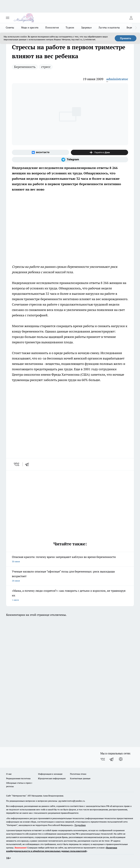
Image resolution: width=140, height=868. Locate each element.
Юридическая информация (52, 778)
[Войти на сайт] (131, 18)
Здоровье (86, 28)
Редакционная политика (18, 778)
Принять (126, 38)
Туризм (70, 28)
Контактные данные (80, 778)
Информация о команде (50, 774)
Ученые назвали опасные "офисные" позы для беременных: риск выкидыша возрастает (70, 576)
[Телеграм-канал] (70, 160)
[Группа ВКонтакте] (41, 152)
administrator (117, 79)
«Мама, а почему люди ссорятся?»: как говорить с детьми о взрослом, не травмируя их (70, 596)
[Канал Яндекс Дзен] (99, 152)
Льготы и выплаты (109, 28)
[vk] (17, 464)
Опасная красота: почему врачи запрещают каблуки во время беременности (70, 559)
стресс (46, 67)
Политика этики (78, 774)
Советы (10, 28)
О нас (9, 774)
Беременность (25, 67)
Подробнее (80, 825)
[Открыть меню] (8, 18)
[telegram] (28, 464)
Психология (52, 28)
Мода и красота (30, 28)
